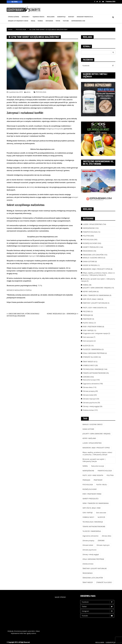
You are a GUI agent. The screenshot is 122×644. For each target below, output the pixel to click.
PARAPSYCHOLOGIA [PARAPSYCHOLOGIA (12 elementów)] (105, 471)
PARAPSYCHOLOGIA (90, 232)
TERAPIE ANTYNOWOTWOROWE (94, 373)
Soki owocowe (88, 337)
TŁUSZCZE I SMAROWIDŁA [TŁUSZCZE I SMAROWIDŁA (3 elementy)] (92, 531)
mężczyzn (32, 256)
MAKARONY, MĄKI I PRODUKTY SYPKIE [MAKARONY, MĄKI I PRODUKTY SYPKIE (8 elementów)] (96, 448)
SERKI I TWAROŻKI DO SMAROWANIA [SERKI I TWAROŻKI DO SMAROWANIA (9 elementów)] (96, 503)
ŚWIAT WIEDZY (88, 362)
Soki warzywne (88, 341)
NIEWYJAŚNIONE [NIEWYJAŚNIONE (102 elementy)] (88, 471)
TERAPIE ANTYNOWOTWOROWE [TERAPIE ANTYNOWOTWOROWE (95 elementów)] (94, 527)
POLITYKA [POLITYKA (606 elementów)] (110, 475)
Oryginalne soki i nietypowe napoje (95, 333)
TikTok (58, 21)
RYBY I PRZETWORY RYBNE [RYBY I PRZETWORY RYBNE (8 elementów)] (92, 494)
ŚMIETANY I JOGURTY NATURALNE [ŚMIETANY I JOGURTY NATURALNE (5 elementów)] (95, 568)
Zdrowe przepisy (89, 391)
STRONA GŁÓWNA (14, 17)
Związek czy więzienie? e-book (18, 21)
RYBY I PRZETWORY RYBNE (92, 327)
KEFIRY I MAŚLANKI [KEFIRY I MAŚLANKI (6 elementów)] (89, 438)
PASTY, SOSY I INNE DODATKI (93, 308)
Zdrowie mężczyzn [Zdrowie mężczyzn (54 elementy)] (103, 545)
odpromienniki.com (78, 21)
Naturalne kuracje (89, 380)
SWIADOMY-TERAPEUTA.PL (85, 17)
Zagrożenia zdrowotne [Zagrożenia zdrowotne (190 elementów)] (90, 536)
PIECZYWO (87, 311)
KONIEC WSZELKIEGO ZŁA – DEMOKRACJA (62, 314)
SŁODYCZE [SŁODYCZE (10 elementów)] (101, 517)
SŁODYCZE (87, 346)
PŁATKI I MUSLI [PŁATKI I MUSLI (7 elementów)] (102, 485)
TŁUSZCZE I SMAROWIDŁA (92, 349)
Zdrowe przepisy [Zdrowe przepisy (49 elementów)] (88, 541)
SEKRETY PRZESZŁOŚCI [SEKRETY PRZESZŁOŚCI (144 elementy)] (91, 499)
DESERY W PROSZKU (90, 265)
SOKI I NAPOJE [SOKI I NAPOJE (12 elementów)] (88, 513)
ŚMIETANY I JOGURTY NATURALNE (95, 303)
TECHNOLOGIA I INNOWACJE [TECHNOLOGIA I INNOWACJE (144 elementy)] (93, 522)
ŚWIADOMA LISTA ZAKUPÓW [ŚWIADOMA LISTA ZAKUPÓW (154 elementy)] (93, 578)
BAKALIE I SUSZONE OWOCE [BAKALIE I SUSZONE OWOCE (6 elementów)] (93, 424)
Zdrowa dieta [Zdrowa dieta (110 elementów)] (106, 536)
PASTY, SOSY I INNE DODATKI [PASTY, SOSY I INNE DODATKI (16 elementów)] (93, 475)
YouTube (66, 21)
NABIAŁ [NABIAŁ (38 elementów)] (85, 466)
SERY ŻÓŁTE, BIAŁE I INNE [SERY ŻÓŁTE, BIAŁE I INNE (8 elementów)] (92, 508)
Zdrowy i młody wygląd (91, 406)
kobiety (32, 187)
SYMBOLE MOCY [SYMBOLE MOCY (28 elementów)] (88, 517)
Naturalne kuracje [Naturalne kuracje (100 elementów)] (98, 466)
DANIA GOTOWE (89, 262)
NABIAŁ (86, 285)
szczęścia (41, 246)
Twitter (97, 2)
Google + (100, 2)
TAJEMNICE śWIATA (38, 17)
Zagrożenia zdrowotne (91, 384)
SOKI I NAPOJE (88, 330)
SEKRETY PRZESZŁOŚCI (91, 247)
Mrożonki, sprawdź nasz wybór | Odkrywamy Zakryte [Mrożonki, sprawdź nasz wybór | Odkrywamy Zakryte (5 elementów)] (94, 460)
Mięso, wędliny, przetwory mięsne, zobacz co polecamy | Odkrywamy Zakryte (98, 274)
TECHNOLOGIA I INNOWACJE (93, 369)
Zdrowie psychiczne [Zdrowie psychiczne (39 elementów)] (89, 550)
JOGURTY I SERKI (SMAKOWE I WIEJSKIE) (97, 288)
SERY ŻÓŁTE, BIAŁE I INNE (92, 299)
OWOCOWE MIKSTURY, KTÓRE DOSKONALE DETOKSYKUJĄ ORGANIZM (23, 315)
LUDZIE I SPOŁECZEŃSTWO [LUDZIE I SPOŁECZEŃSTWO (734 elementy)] (92, 443)
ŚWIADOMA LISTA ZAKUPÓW (93, 255)
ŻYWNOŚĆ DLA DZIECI (91, 357)
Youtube (103, 2)
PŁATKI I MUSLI (88, 323)
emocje (74, 197)
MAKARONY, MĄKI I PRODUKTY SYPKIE (97, 269)
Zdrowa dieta (88, 387)
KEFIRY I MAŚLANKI (90, 292)
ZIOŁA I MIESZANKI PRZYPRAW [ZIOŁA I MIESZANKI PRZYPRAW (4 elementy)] (93, 559)
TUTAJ (40, 286)
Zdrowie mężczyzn (89, 399)
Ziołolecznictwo (88, 410)
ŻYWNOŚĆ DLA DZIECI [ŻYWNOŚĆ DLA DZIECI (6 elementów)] (104, 582)
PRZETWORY (87, 319)
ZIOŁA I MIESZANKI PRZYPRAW (94, 353)
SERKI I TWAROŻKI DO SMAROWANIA (96, 295)
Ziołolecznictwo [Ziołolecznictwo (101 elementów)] (88, 564)
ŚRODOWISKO (88, 251)
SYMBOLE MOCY (89, 365)
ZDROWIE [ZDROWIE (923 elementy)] (101, 541)
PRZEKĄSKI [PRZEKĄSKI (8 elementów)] (86, 480)
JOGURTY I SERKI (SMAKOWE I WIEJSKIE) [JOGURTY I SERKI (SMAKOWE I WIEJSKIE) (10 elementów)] (96, 434)
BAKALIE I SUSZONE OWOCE (93, 258)
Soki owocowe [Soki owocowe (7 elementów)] (101, 513)
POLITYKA (86, 236)
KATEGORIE (25, 17)
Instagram (98, 611)
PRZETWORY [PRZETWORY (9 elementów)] (98, 480)
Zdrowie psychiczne (90, 403)
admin (28, 92)
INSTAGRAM (49, 21)
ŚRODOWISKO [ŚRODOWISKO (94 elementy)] (88, 573)
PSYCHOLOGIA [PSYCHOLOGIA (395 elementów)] (88, 485)
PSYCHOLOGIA (41, 92)
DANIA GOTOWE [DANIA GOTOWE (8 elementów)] (88, 429)
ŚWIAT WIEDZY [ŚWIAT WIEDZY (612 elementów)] (88, 582)
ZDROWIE (86, 377)
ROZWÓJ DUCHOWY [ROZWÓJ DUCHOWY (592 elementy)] (90, 489)
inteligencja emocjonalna (55, 129)
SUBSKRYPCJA (61, 17)
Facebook (95, 2)
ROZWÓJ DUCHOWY (90, 243)
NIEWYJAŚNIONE (89, 228)
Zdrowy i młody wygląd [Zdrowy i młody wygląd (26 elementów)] (91, 554)
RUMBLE (40, 21)
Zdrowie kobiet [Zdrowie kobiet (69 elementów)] (88, 545)
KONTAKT (71, 17)
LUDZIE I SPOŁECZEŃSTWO (93, 224)
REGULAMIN (51, 17)
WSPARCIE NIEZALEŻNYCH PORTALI (19, 290)
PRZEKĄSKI (87, 315)
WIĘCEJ (33, 21)
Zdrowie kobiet (88, 395)
